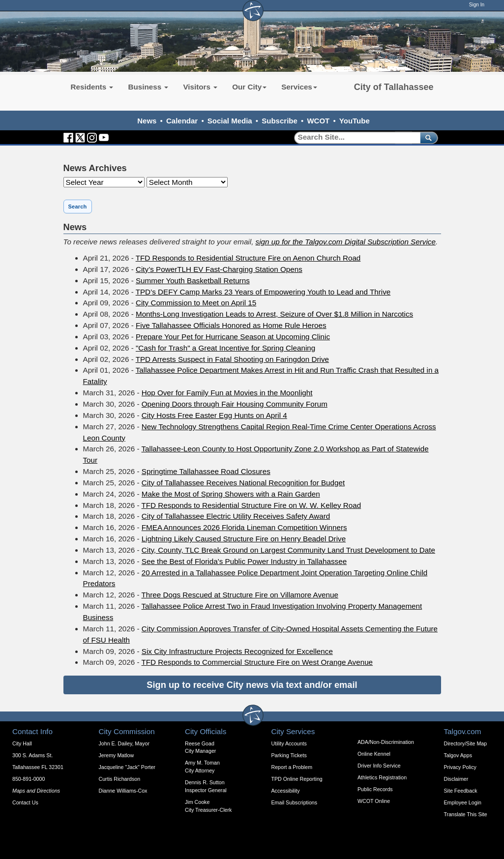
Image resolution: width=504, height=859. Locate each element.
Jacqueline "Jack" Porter (127, 767)
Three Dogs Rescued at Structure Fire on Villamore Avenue (240, 595)
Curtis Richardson (120, 779)
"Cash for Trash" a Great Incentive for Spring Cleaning (225, 348)
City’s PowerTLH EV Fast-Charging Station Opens (219, 269)
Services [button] (299, 87)
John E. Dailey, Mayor (124, 743)
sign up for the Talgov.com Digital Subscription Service (346, 242)
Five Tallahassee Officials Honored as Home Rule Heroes (231, 325)
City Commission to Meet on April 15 (196, 303)
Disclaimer (456, 779)
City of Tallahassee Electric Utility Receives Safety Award (236, 516)
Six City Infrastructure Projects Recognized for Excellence (237, 651)
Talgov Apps (458, 755)
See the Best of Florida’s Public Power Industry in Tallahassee (244, 561)
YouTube (355, 121)
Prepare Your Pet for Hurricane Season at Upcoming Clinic (233, 337)
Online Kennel (374, 754)
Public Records (375, 789)
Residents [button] (92, 87)
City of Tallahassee (394, 87)
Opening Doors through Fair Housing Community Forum (235, 404)
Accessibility (286, 791)
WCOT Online (374, 801)
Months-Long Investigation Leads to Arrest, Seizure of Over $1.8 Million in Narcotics (274, 314)
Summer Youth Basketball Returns (193, 281)
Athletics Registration (382, 777)
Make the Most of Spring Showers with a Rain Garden (231, 494)
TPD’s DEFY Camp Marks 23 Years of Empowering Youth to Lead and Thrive (263, 292)
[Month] (187, 182)
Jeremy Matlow (117, 755)
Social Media (230, 121)
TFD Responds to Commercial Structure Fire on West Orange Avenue (257, 662)
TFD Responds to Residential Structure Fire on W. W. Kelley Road (252, 505)
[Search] (354, 137)
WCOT (318, 121)
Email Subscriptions (295, 802)
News (147, 121)
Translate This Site (466, 814)
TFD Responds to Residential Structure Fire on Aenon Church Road (248, 258)
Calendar (182, 121)
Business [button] (148, 87)
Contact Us (25, 802)
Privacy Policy (460, 767)
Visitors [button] (200, 87)
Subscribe (280, 121)
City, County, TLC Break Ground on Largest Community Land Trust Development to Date (288, 550)
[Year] (104, 182)
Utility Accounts (289, 743)
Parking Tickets (289, 755)
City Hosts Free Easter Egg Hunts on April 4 (214, 415)
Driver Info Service (379, 766)
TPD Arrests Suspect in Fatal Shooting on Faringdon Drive (232, 359)
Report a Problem (292, 767)
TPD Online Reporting (297, 779)
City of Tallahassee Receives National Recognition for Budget (243, 483)
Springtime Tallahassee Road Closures (206, 471)
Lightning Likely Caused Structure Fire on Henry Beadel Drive (244, 539)
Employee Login (463, 802)
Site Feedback (461, 791)
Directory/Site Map (466, 743)
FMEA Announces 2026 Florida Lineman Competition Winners (244, 527)
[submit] (427, 137)
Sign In (477, 5)
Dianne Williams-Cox (123, 791)
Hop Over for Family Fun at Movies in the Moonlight (227, 393)
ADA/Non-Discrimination (386, 742)
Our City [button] (249, 87)
